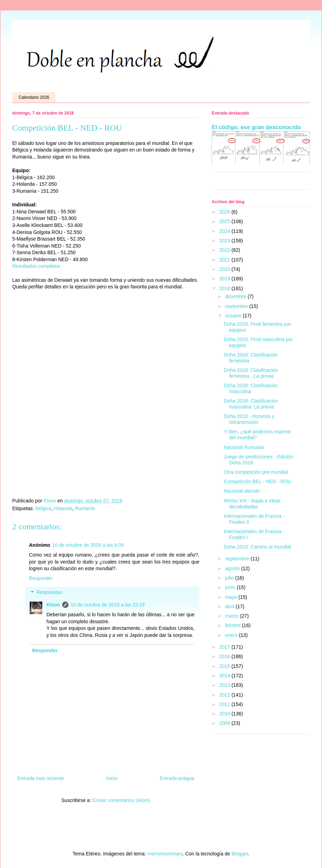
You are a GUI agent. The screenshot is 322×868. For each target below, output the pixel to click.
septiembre (238, 559)
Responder (41, 578)
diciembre (236, 296)
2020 (225, 269)
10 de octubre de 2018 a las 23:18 (108, 605)
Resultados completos (36, 266)
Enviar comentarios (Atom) (121, 800)
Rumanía (85, 508)
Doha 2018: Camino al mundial (257, 547)
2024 (225, 231)
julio (230, 578)
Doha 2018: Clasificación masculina (251, 388)
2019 (225, 279)
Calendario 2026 (34, 97)
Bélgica (43, 508)
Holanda (63, 508)
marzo (232, 616)
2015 (225, 666)
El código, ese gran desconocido (256, 127)
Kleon (53, 605)
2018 (225, 288)
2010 (225, 714)
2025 (225, 221)
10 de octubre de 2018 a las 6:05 (88, 545)
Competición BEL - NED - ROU (258, 481)
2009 (225, 723)
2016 (225, 656)
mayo (232, 597)
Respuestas (49, 593)
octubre (234, 316)
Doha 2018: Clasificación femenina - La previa (251, 373)
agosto (233, 568)
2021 (225, 260)
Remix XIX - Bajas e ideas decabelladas (252, 504)
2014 (225, 676)
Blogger (240, 854)
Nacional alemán (242, 491)
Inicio (112, 778)
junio (231, 587)
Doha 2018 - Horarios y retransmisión (249, 419)
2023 (225, 241)
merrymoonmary (165, 854)
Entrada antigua (177, 778)
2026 (225, 212)
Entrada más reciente (41, 778)
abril (230, 606)
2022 (225, 250)
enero (232, 635)
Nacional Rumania (244, 447)
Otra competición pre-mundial (256, 472)
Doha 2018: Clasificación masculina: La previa (251, 404)
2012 (225, 695)
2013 (225, 685)
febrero (233, 625)
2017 (225, 647)
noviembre (237, 306)
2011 (225, 704)
